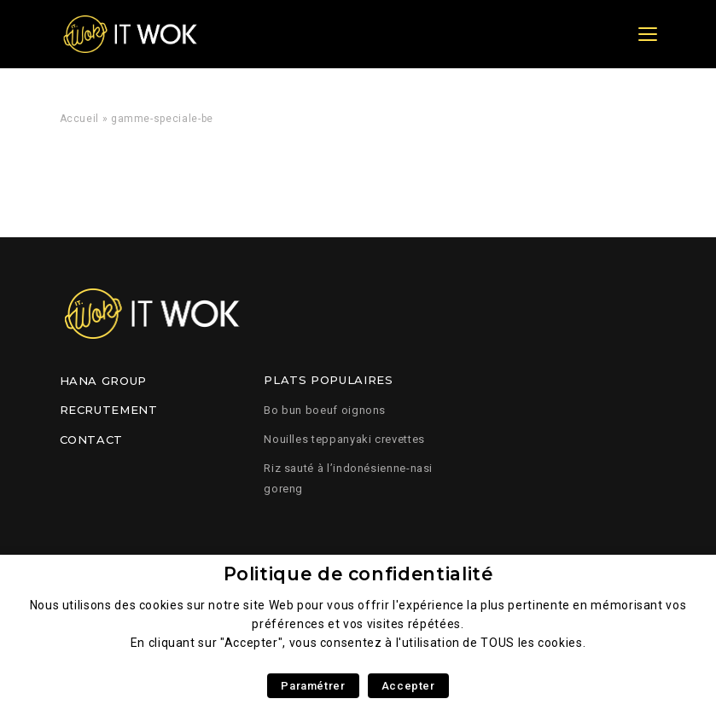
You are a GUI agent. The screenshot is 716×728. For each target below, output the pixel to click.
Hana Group (103, 381)
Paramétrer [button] (313, 686)
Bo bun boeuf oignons (325, 410)
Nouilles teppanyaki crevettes (344, 439)
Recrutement (109, 410)
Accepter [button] (408, 686)
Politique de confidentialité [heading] (358, 574)
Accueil (79, 119)
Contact (91, 440)
